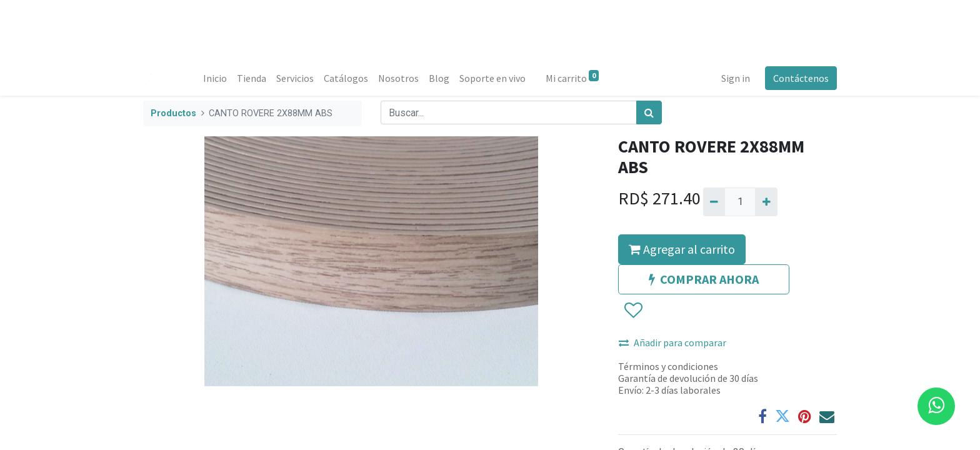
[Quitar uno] (714, 202)
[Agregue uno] (766, 202)
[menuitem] (215, 78)
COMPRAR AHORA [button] (704, 279)
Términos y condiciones (668, 366)
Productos (173, 113)
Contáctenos (801, 78)
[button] (633, 311)
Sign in (736, 78)
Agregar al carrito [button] (682, 249)
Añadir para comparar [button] (672, 342)
